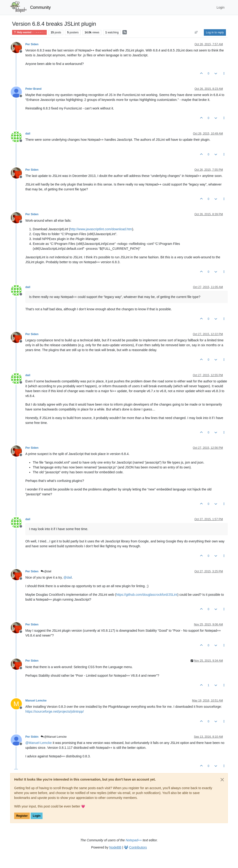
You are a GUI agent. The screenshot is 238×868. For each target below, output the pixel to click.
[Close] (222, 780)
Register (22, 816)
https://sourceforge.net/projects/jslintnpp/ (55, 711)
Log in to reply (215, 32)
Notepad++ (134, 840)
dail (28, 134)
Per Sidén (32, 737)
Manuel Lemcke (36, 701)
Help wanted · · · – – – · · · (29, 32)
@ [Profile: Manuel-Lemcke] (39, 743)
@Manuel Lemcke (54, 737)
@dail (46, 571)
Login (37, 816)
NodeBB (115, 847)
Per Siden (32, 44)
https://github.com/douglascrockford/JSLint (147, 595)
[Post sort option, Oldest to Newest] (196, 32)
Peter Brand (33, 89)
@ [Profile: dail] (68, 577)
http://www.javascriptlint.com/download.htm (101, 229)
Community (41, 7)
